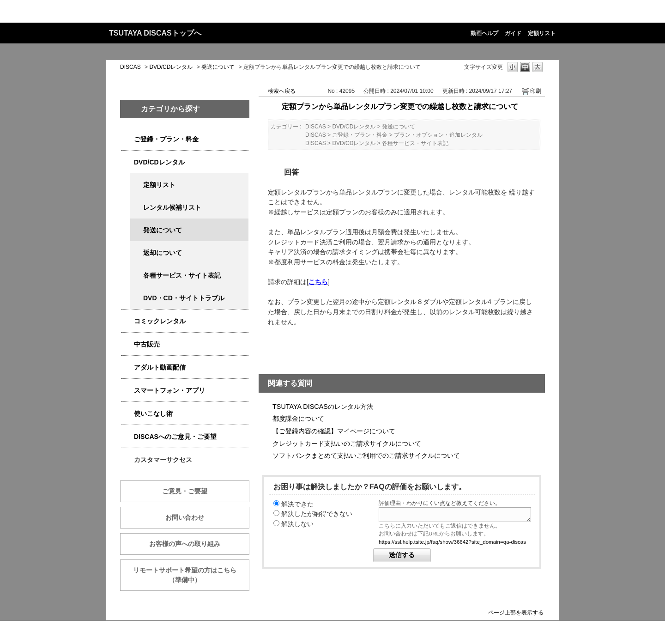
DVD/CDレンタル (171, 67)
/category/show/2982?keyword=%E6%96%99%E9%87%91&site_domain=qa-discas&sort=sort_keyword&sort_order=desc (127, 391)
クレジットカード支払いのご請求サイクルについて (347, 444)
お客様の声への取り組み (185, 544)
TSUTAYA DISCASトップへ (155, 33)
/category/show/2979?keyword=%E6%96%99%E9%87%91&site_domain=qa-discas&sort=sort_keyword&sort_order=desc (127, 139)
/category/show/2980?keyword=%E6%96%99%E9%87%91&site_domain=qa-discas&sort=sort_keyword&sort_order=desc (127, 162)
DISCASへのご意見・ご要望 (175, 437)
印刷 (536, 91)
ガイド (513, 33)
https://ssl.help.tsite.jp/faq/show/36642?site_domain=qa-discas (452, 542)
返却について (163, 253)
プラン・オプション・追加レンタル (438, 135)
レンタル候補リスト (172, 207)
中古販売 (147, 344)
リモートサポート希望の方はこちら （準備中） (191, 575)
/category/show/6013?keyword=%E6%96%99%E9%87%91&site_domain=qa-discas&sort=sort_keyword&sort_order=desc (127, 344)
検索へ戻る (282, 91)
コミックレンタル (160, 321)
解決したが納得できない (317, 514)
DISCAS (130, 67)
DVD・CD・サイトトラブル (184, 298)
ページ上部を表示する (516, 612)
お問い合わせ (185, 517)
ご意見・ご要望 (185, 491)
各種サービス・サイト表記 (182, 275)
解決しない (297, 524)
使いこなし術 (153, 413)
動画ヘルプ (484, 33)
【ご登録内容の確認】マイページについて (334, 431)
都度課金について (298, 419)
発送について (218, 67)
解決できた (297, 504)
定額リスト (542, 33)
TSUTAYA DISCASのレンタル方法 (323, 407)
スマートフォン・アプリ (169, 390)
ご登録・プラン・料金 (166, 139)
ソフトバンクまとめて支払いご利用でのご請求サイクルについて (366, 456)
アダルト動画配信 (160, 367)
